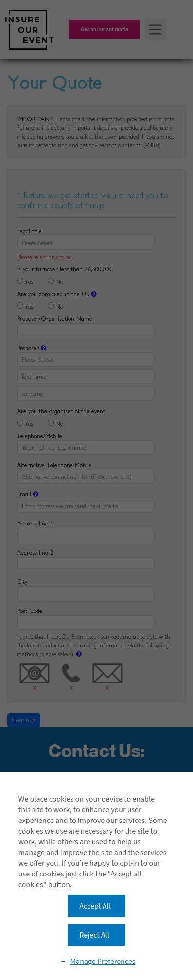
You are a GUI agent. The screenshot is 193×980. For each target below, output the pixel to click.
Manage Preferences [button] (103, 962)
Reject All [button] (94, 935)
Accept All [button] (95, 906)
